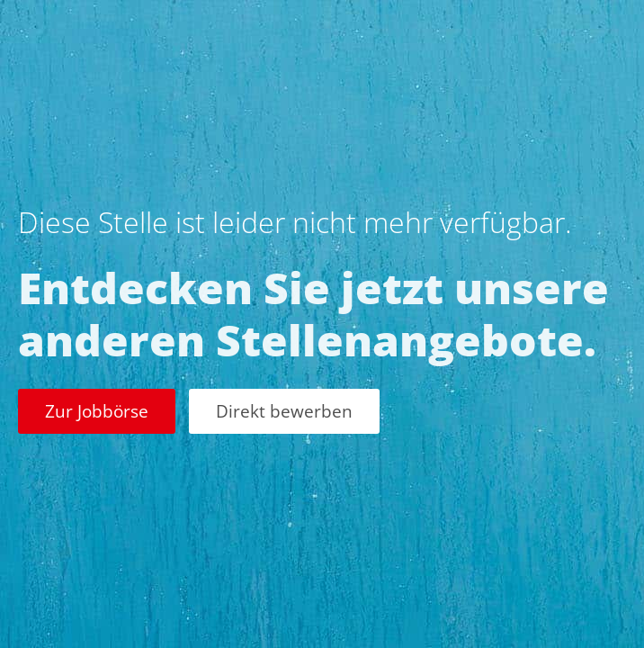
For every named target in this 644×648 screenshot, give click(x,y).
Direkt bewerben (284, 411)
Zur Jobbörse (97, 411)
